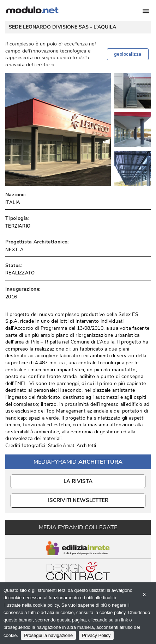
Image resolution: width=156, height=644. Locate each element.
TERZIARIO (18, 226)
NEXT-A (14, 250)
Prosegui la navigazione (48, 635)
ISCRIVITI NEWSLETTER (78, 500)
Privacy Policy (96, 635)
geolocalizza (128, 54)
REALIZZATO (20, 273)
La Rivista (78, 481)
